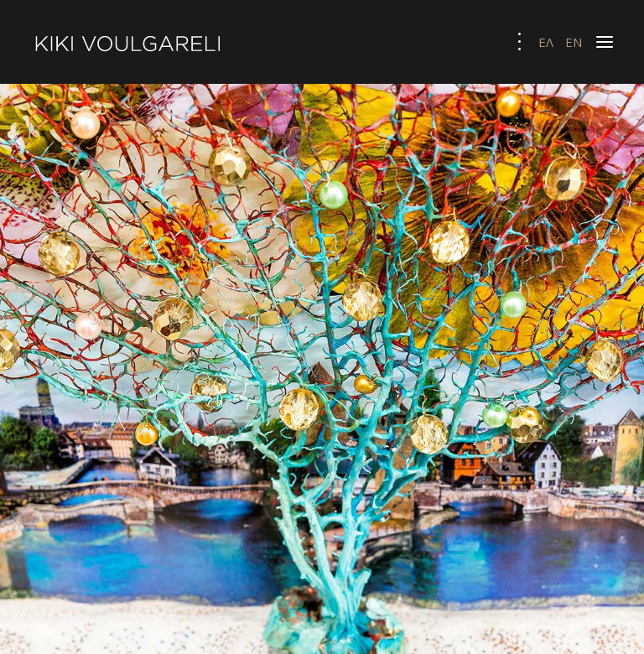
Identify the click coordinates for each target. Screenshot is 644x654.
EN (574, 42)
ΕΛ (548, 42)
